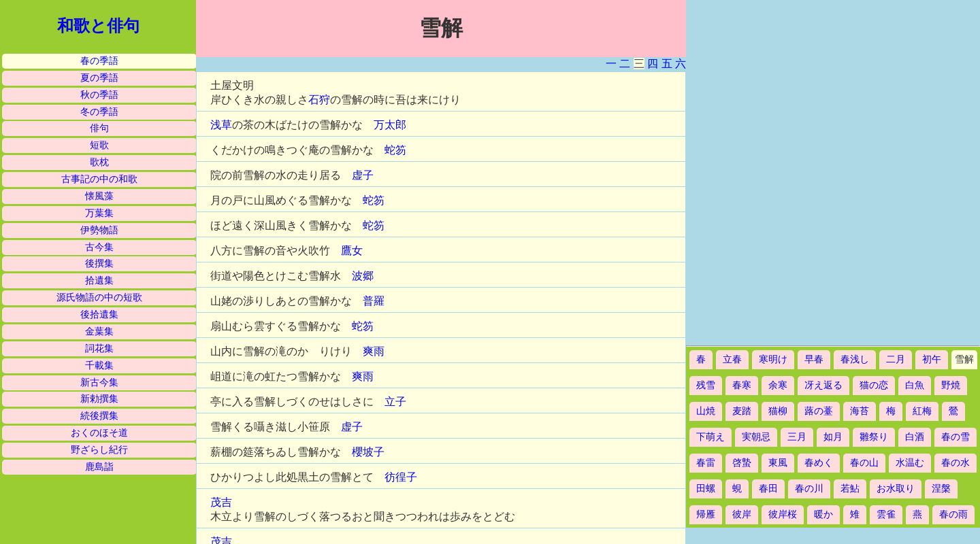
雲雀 (886, 514)
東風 (778, 463)
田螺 (706, 489)
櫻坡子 (368, 452)
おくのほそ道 (99, 433)
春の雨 (953, 514)
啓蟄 (742, 463)
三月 (797, 437)
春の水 (955, 463)
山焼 (706, 411)
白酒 (915, 437)
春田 (768, 489)
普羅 (374, 301)
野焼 (951, 385)
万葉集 (99, 213)
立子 (395, 402)
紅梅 (922, 411)
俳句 (99, 128)
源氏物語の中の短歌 (99, 297)
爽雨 (374, 351)
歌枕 (99, 162)
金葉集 (99, 331)
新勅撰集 (99, 399)
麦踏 (742, 411)
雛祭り (874, 437)
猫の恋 (874, 385)
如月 (833, 437)
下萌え (710, 437)
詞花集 (99, 348)
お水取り (896, 489)
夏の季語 (99, 78)
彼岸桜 (783, 514)
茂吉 (221, 502)
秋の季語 (99, 95)
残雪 (706, 385)
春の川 (809, 489)
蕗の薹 (819, 411)
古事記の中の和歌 (99, 179)
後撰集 (99, 263)
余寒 (778, 385)
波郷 (363, 276)
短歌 (99, 145)
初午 (932, 359)
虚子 (363, 175)
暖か (823, 514)
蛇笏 (395, 150)
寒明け (773, 359)
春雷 (706, 463)
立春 (732, 359)
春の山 (864, 463)
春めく (819, 463)
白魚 (915, 385)
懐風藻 (99, 196)
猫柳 (778, 411)
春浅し (855, 359)
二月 (896, 359)
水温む (910, 463)
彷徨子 (401, 477)
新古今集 (99, 382)
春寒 (742, 385)
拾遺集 (99, 280)
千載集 (99, 365)
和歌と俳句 (98, 26)
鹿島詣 (99, 467)
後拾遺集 (99, 314)
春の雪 (955, 437)
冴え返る (823, 385)
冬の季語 (99, 112)
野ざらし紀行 (99, 450)
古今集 (99, 247)
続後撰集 (99, 416)
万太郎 (390, 125)
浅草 (221, 125)
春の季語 (99, 61)
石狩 (319, 100)
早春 (814, 359)
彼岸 (742, 514)
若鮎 (850, 489)
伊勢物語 (99, 230)
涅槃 (941, 489)
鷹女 (352, 251)
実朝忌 (756, 437)
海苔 (860, 411)
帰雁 (706, 514)
